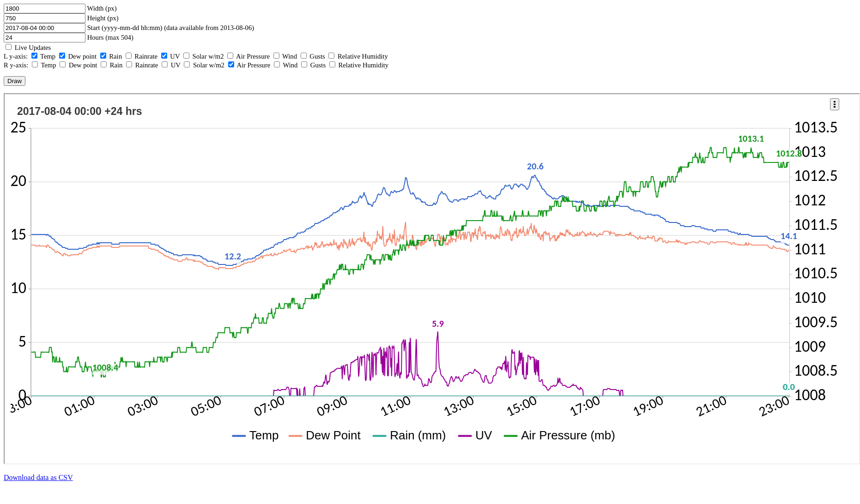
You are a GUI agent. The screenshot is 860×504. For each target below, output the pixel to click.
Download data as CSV (38, 477)
